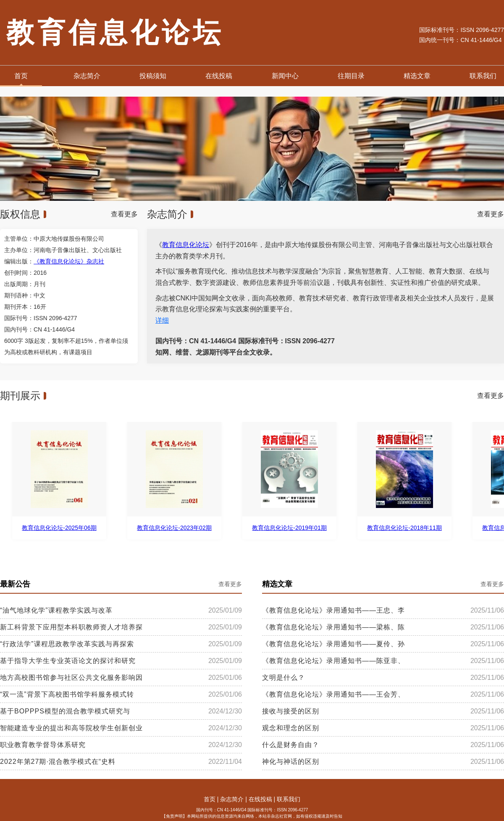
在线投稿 (219, 76)
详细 (162, 320)
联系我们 (483, 76)
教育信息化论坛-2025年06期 (60, 528)
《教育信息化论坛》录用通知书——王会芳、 (333, 695)
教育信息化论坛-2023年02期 (175, 528)
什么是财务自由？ (291, 745)
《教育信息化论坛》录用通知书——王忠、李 (333, 610)
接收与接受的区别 (291, 711)
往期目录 (351, 76)
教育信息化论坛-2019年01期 (290, 528)
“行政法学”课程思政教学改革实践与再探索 (67, 644)
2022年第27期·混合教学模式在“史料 (58, 762)
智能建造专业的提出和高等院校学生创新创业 (71, 728)
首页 (21, 76)
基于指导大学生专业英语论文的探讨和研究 (68, 661)
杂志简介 (87, 76)
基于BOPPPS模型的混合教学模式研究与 (65, 711)
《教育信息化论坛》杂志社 (69, 261)
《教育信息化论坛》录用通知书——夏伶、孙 (333, 644)
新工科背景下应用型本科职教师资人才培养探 (71, 627)
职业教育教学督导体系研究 (43, 745)
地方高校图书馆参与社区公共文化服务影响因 (71, 678)
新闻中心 (285, 76)
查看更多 (124, 214)
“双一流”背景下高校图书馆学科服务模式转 (67, 695)
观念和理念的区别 (291, 728)
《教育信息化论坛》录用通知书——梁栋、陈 (333, 627)
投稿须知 (153, 76)
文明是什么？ (283, 678)
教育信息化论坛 (186, 245)
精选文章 (417, 76)
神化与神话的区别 (291, 762)
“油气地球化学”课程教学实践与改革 (56, 610)
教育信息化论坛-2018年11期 (405, 528)
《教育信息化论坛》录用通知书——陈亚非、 (333, 661)
